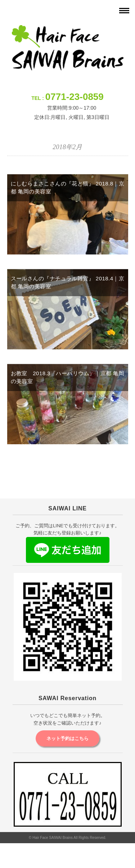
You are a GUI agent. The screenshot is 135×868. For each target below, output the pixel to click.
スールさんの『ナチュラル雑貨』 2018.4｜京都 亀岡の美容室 (68, 283)
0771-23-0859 (75, 97)
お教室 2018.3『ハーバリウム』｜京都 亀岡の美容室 (68, 377)
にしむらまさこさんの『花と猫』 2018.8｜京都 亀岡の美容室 (68, 188)
